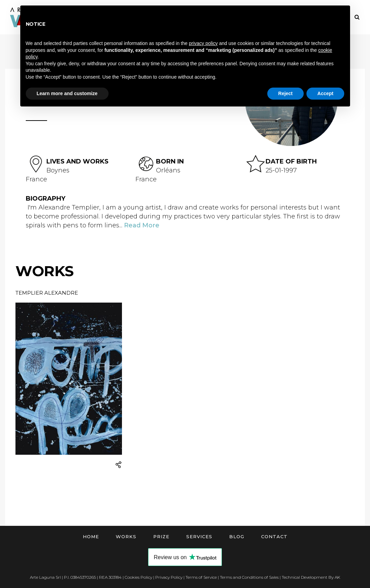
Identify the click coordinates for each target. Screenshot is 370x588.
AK (337, 577)
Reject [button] (285, 93)
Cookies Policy (138, 577)
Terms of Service (201, 577)
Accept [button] (326, 93)
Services (199, 536)
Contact (274, 536)
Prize (161, 536)
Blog (237, 536)
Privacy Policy (169, 577)
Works (126, 536)
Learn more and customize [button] (67, 93)
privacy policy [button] (203, 43)
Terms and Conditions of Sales (249, 577)
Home (91, 536)
